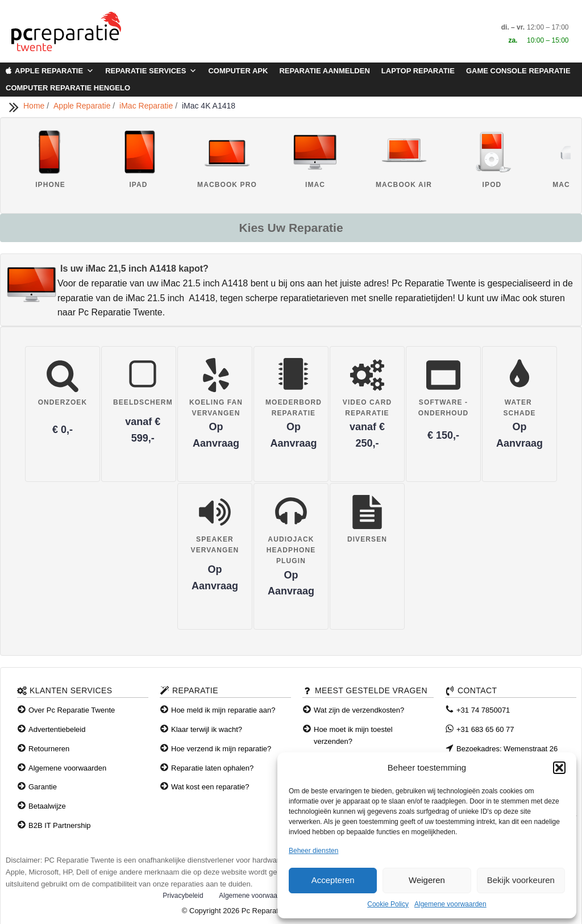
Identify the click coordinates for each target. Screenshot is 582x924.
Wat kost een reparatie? (210, 787)
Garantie (43, 787)
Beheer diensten (313, 851)
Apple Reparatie (54, 71)
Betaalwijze (47, 806)
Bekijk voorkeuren (521, 880)
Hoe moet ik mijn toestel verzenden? (353, 735)
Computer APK (238, 71)
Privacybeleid (183, 896)
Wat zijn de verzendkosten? (359, 710)
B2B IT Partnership (60, 825)
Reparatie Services (151, 71)
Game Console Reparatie (518, 71)
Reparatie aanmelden (324, 71)
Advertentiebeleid (57, 729)
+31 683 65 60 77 (485, 729)
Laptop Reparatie (418, 71)
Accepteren (333, 880)
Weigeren (427, 880)
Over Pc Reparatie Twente (72, 710)
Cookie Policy (388, 904)
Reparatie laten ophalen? (212, 768)
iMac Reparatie (147, 106)
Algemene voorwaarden (450, 904)
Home (35, 106)
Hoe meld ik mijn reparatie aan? (223, 710)
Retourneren (49, 749)
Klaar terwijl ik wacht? (207, 729)
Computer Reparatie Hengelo (68, 88)
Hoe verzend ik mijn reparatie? (221, 749)
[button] (559, 768)
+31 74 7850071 (483, 710)
